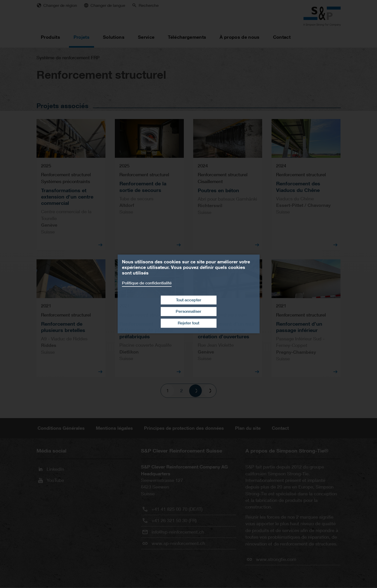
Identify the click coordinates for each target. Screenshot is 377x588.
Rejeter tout (188, 323)
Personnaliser (188, 312)
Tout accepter (189, 300)
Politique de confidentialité (147, 283)
